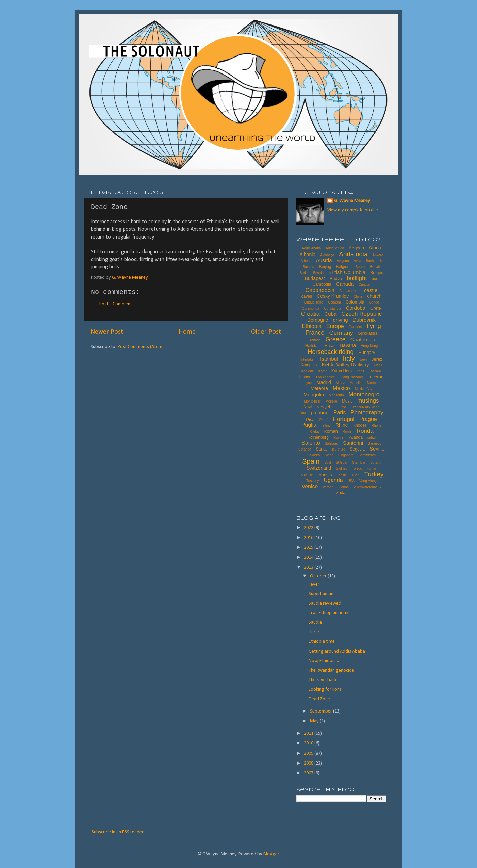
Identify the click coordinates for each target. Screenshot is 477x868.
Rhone (376, 425)
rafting (326, 425)
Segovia (357, 449)
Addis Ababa (311, 248)
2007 (309, 773)
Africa (375, 248)
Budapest (315, 278)
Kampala (309, 365)
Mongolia (314, 395)
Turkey (374, 474)
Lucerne (375, 377)
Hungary (367, 352)
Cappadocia (320, 290)
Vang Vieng (368, 481)
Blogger (271, 854)
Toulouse (306, 475)
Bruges (377, 273)
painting (320, 413)
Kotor (323, 371)
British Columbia (347, 272)
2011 (309, 733)
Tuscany (312, 481)
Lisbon (305, 377)
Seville (377, 449)
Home (187, 332)
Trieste (342, 475)
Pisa (310, 419)
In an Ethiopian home (329, 613)
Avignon (343, 261)
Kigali (378, 365)
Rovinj (338, 437)
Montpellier (312, 401)
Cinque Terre (314, 302)
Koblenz (308, 371)
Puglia (309, 425)
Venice (310, 486)
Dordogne (318, 320)
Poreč (324, 420)
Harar (330, 346)
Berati (375, 267)
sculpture (338, 449)
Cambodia (322, 284)
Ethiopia (312, 326)
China (358, 297)
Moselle (331, 401)
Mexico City (364, 389)
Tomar (372, 468)
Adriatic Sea (335, 248)
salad (372, 437)
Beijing (325, 267)
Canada (345, 284)
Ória (303, 413)
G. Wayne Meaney (352, 201)
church (374, 296)
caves (307, 296)
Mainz (340, 383)
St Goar (342, 463)
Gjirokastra (367, 333)
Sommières (367, 455)
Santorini (353, 443)
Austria (324, 260)
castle (371, 290)
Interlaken (308, 359)
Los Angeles (325, 377)
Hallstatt (312, 346)
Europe (335, 326)
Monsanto (336, 395)
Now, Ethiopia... (324, 661)
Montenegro (364, 395)
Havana (348, 345)
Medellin (356, 383)
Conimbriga (310, 308)
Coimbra (334, 302)
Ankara (378, 255)
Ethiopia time (322, 642)
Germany (341, 333)
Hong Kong (369, 346)
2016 (309, 538)
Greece (336, 339)
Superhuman (321, 594)
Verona (328, 487)
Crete (376, 308)
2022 (309, 528)
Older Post (266, 332)
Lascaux (375, 371)
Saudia (315, 623)
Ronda (365, 431)
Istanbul (329, 359)
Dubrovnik (364, 320)
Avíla (357, 261)
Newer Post (107, 332)
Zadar (341, 493)
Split (327, 463)
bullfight (357, 278)
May (315, 721)
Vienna (343, 487)
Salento (311, 443)
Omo (342, 407)
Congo (374, 302)
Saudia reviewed (325, 603)
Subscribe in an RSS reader (118, 832)
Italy (349, 358)
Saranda (305, 449)
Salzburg (332, 444)
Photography (367, 413)
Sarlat (321, 449)
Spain (311, 461)
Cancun (364, 285)
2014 (309, 558)
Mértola (373, 383)
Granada (314, 340)
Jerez (377, 359)
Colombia (355, 302)
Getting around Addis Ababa (337, 651)
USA (351, 481)
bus (375, 279)
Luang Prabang (351, 377)
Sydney (341, 468)
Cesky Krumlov (333, 296)
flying (374, 326)
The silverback (323, 680)
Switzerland (319, 468)
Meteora (319, 388)
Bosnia (318, 273)
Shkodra (314, 455)
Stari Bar (359, 463)
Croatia (310, 314)
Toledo (357, 468)
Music (347, 401)
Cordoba (356, 308)
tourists (325, 475)
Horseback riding (331, 352)
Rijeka (314, 432)
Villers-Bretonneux (367, 487)
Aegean (356, 248)
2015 (309, 548)
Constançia (332, 308)
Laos (360, 371)
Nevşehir (325, 407)
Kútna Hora (342, 371)
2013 (309, 567)
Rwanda (355, 437)
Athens (306, 261)
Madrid (324, 382)
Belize (360, 267)
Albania (307, 255)
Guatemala (363, 339)
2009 (309, 754)
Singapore (346, 455)
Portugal (344, 419)
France (315, 333)
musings (368, 401)
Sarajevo (374, 444)
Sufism (375, 463)
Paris (340, 413)
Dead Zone (319, 699)
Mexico (341, 388)
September (322, 711)
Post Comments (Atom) (141, 347)
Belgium (343, 267)
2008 (309, 763)
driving (340, 320)
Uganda (333, 480)
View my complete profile (353, 210)
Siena (329, 455)
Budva (336, 279)
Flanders (355, 327)
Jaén (363, 359)
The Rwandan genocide (331, 670)
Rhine (342, 425)
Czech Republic (361, 314)
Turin (356, 475)
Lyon (308, 383)
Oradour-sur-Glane (365, 407)
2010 (309, 743)
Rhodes (360, 425)
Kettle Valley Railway (345, 365)
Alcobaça (327, 255)
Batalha (309, 267)
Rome (347, 432)
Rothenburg (318, 437)
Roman (331, 431)
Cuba (330, 314)
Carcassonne (349, 291)
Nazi (308, 407)
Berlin (304, 273)
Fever (314, 584)
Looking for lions (325, 690)
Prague (368, 419)
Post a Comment (116, 304)
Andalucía (353, 254)
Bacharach (374, 261)
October (319, 576)
